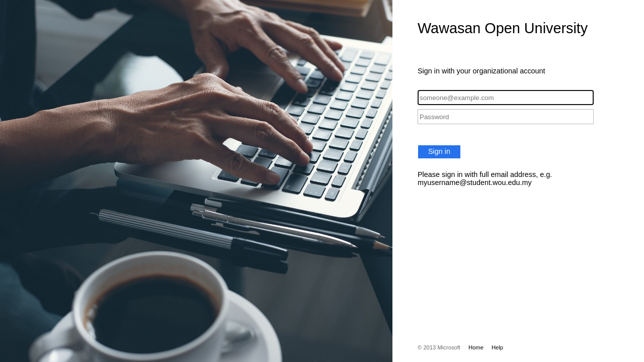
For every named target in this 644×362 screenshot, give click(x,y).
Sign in (439, 151)
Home (476, 347)
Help (497, 347)
